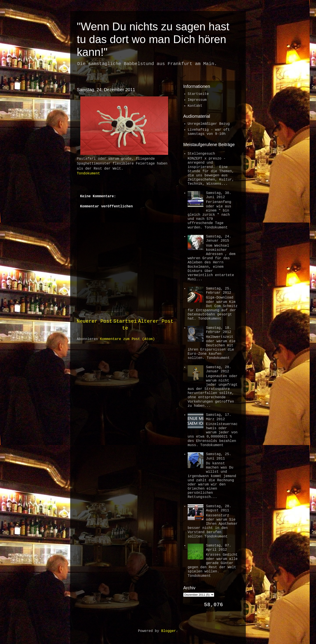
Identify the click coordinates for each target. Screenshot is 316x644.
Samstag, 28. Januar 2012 (218, 369)
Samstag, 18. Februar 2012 (218, 330)
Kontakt (195, 106)
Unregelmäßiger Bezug (209, 124)
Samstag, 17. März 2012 (218, 417)
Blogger (168, 631)
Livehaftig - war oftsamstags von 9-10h (209, 132)
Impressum (197, 100)
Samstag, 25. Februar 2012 (218, 291)
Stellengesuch (201, 154)
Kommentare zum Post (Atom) (127, 339)
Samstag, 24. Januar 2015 (218, 239)
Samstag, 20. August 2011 (218, 508)
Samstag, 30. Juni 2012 (218, 195)
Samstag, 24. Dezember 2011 (106, 90)
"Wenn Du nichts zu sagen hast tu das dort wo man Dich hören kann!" (153, 39)
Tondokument (88, 174)
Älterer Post (156, 321)
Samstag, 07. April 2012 (218, 548)
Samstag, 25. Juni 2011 (218, 456)
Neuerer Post (94, 321)
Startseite (198, 94)
